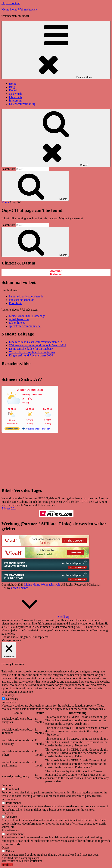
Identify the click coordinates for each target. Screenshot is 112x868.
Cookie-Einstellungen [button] (15, 637)
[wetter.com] (12, 429)
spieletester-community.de (25, 326)
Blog (12, 87)
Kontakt (14, 90)
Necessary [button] (8, 695)
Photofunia (16, 303)
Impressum (16, 100)
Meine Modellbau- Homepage (27, 316)
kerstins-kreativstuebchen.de (26, 296)
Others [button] (6, 847)
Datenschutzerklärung (22, 104)
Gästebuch (15, 94)
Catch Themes (20, 588)
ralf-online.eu (17, 323)
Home (13, 84)
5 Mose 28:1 (9, 508)
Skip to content (11, 3)
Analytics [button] (7, 813)
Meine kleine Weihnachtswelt (19, 9)
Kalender (56, 274)
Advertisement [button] (10, 830)
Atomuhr (56, 271)
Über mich (15, 97)
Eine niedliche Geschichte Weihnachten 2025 (36, 342)
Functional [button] (8, 785)
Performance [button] (9, 799)
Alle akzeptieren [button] (39, 637)
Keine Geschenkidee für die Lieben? (31, 349)
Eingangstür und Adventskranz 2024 (31, 355)
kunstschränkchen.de (22, 300)
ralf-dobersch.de (19, 319)
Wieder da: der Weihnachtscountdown (32, 352)
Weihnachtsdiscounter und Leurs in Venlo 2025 (37, 345)
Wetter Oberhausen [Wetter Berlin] (30, 390)
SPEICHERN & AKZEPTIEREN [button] (22, 861)
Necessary (12, 699)
